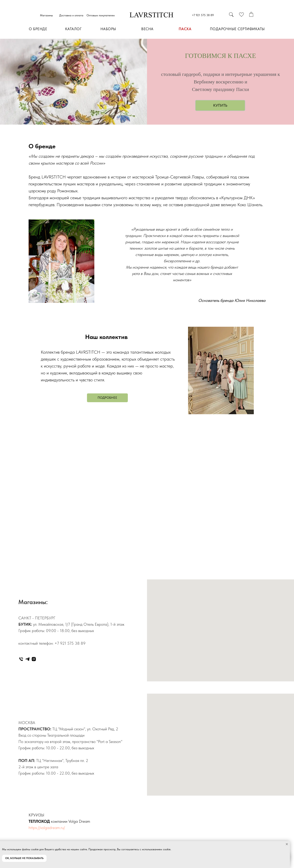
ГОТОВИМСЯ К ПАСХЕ (220, 56)
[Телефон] (21, 659)
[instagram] (34, 659)
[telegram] (27, 659)
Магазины (46, 15)
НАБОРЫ (108, 29)
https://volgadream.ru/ (47, 828)
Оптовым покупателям (101, 15)
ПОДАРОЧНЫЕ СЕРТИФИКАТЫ (237, 29)
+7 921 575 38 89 (203, 15)
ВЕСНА (147, 29)
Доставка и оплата (71, 15)
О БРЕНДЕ (38, 29)
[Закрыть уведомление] (287, 844)
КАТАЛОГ (73, 29)
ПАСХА (185, 29)
